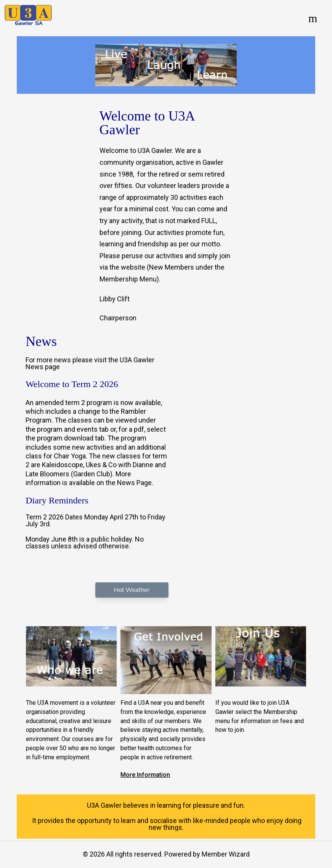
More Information (145, 775)
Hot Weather (132, 590)
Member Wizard (226, 854)
